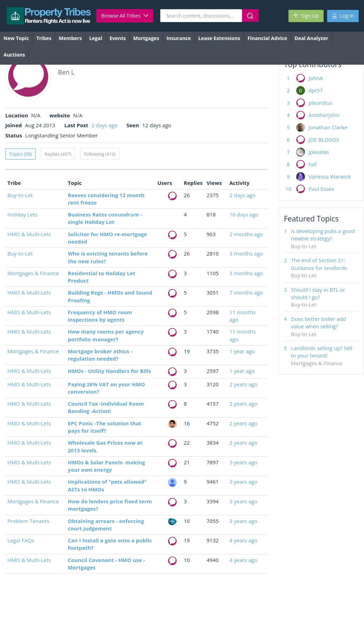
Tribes (44, 38)
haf (313, 164)
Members (70, 38)
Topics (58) (21, 154)
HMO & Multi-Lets (29, 234)
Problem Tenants (28, 521)
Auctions (14, 55)
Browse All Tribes (125, 16)
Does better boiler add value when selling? (318, 323)
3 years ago (243, 462)
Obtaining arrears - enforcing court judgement (106, 525)
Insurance (179, 38)
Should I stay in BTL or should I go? (318, 293)
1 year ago (242, 351)
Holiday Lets (22, 214)
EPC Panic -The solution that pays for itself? (105, 427)
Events (118, 38)
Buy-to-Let (20, 195)
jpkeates (319, 152)
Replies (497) (58, 154)
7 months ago (246, 292)
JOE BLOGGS (324, 140)
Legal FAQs (21, 540)
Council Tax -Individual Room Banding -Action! (106, 407)
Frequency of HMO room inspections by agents (100, 316)
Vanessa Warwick (330, 176)
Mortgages (146, 38)
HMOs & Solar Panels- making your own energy (106, 466)
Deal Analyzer (311, 38)
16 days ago (244, 214)
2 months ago (246, 234)
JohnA (316, 78)
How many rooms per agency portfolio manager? (106, 335)
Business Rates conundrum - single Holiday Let (105, 218)
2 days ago (104, 125)
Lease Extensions (219, 38)
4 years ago (243, 540)
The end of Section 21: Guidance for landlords (319, 264)
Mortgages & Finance (33, 273)
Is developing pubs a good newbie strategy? (323, 235)
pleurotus (320, 103)
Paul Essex (321, 189)
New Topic (16, 38)
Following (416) (100, 154)
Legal (96, 38)
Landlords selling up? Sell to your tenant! (322, 352)
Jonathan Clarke (328, 127)
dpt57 (316, 90)
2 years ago (243, 384)
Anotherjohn (324, 115)
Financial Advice (267, 38)
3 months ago (246, 253)
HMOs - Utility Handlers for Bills (109, 371)
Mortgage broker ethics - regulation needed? (100, 355)
